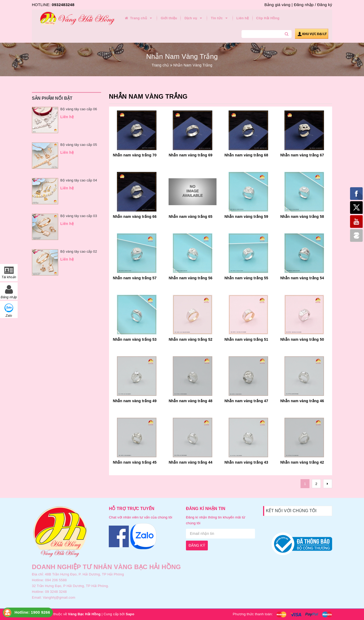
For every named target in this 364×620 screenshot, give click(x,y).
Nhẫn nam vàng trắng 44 (190, 462)
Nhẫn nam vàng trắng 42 (302, 462)
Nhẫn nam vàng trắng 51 (246, 339)
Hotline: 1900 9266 (32, 612)
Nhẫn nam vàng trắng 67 (302, 155)
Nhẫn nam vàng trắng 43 (246, 462)
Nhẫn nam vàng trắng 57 (135, 278)
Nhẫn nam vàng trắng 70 (135, 155)
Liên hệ (243, 18)
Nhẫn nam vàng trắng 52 (190, 339)
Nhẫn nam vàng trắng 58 (302, 217)
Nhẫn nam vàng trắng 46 (302, 401)
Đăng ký (325, 5)
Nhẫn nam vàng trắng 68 (246, 155)
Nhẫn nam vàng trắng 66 (135, 217)
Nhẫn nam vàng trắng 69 (190, 155)
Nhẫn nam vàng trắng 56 (190, 278)
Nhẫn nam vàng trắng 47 (246, 401)
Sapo (130, 614)
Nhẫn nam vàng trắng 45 (135, 462)
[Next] (328, 484)
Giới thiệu (169, 18)
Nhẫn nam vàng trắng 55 (246, 278)
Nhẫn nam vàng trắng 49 (135, 401)
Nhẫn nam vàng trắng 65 (190, 217)
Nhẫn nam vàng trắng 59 (246, 217)
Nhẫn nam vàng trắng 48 (190, 401)
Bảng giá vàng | (279, 5)
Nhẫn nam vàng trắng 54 (302, 278)
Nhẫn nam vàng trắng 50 (302, 339)
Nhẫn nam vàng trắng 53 (135, 339)
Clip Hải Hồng (268, 18)
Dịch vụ (194, 18)
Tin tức (220, 18)
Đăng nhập (304, 5)
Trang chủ (139, 18)
